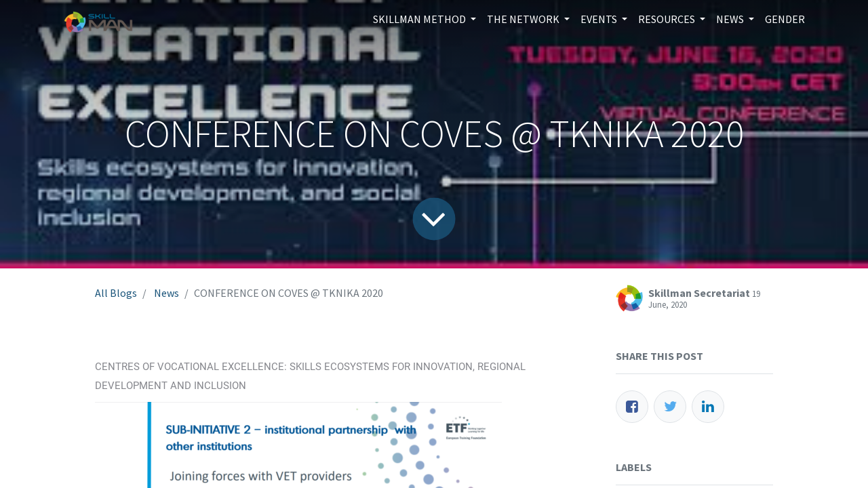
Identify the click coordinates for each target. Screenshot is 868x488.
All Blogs (116, 293)
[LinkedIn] (708, 407)
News (166, 293)
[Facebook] (632, 407)
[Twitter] (670, 407)
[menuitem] (785, 19)
